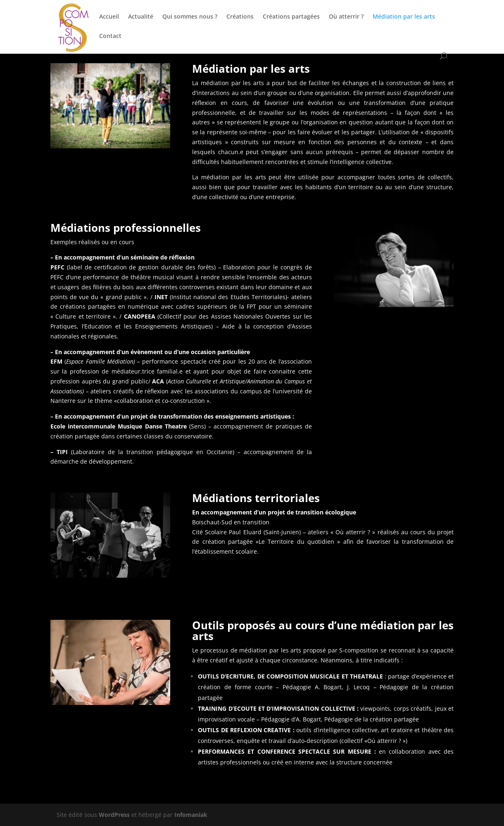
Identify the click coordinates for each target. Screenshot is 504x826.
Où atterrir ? (346, 17)
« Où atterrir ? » (353, 532)
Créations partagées (291, 17)
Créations (240, 17)
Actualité (141, 17)
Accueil (109, 17)
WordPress (114, 815)
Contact (110, 36)
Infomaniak (191, 815)
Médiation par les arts (404, 17)
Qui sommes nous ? (190, 17)
